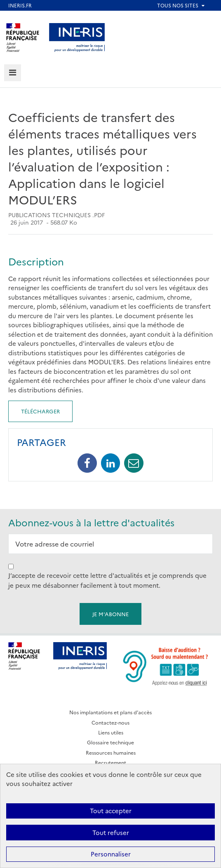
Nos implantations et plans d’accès (110, 712)
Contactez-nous (110, 722)
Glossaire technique (110, 742)
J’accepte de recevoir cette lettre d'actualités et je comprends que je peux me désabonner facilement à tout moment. (107, 580)
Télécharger (40, 411)
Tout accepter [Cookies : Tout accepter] (111, 811)
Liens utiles (111, 732)
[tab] (13, 73)
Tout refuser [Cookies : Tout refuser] (111, 832)
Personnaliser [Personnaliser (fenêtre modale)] (111, 854)
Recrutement (110, 762)
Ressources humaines (111, 752)
